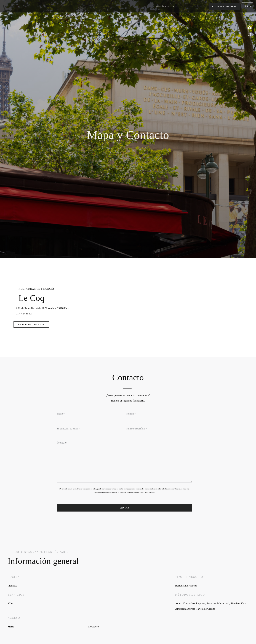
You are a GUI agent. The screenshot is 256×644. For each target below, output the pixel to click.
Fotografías (160, 6)
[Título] (90, 414)
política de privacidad (147, 493)
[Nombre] (159, 414)
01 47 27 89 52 (26, 313)
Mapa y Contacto (197, 6)
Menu (176, 6)
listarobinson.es (177, 490)
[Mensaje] (124, 461)
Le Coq (8, 6)
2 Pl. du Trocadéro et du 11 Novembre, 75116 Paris (62, 307)
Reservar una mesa (224, 6)
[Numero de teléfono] (159, 429)
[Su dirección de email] (90, 429)
